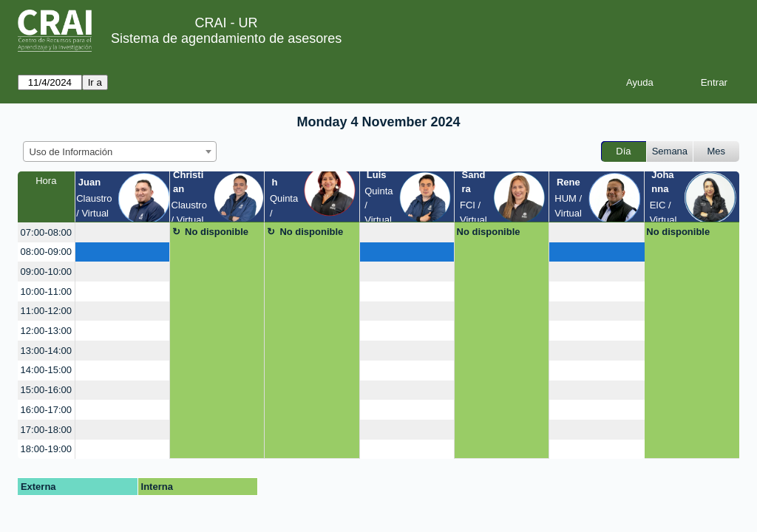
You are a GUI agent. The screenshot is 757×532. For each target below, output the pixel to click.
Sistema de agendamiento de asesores (226, 38)
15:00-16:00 (46, 390)
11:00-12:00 (46, 311)
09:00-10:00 (46, 272)
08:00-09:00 (46, 252)
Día (623, 151)
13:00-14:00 (46, 351)
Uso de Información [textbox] (71, 152)
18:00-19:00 (46, 449)
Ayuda (640, 82)
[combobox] (120, 151)
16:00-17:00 (46, 410)
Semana (670, 151)
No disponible (217, 232)
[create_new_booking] (122, 232)
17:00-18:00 (46, 430)
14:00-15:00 (46, 370)
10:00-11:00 (46, 291)
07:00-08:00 (46, 232)
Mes (717, 151)
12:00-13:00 (46, 331)
